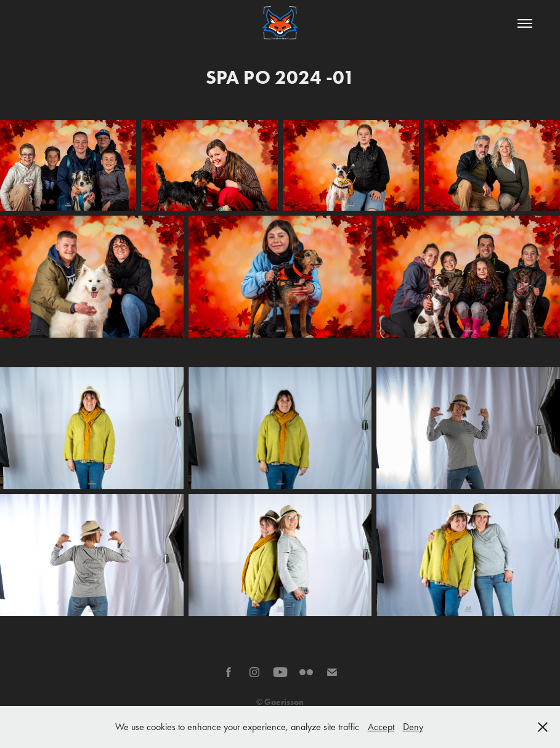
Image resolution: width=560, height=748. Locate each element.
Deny (413, 727)
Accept (381, 727)
